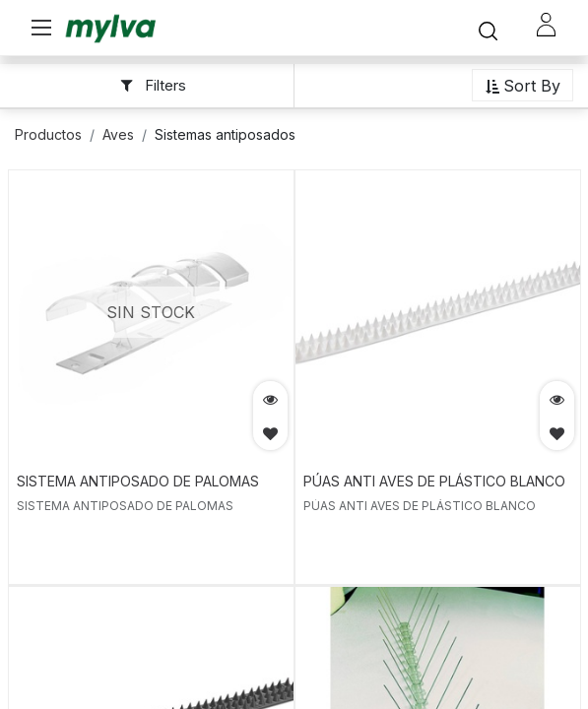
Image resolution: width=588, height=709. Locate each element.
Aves (118, 134)
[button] (523, 86)
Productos (48, 134)
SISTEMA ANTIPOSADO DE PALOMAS (138, 481)
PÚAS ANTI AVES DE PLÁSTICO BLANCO (434, 481)
